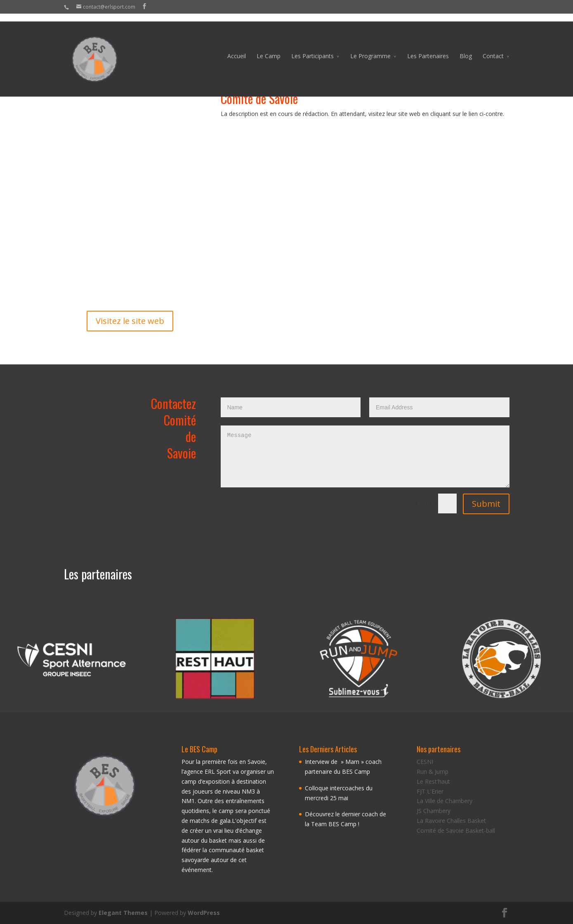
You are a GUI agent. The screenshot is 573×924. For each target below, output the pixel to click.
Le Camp (269, 48)
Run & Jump (433, 772)
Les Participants (312, 48)
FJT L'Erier (430, 791)
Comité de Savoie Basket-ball (456, 831)
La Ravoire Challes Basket (451, 821)
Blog (466, 48)
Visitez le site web (130, 321)
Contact (493, 48)
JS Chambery (434, 811)
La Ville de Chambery (444, 801)
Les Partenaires (428, 48)
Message (365, 456)
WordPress (204, 913)
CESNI (425, 762)
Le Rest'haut (433, 781)
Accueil (237, 48)
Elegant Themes (123, 913)
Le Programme (370, 48)
